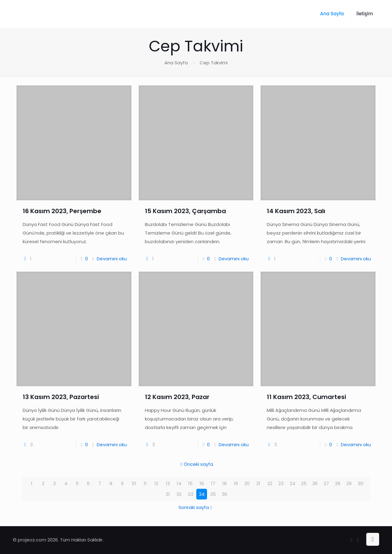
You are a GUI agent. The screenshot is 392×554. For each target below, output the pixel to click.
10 (134, 483)
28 (338, 483)
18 (224, 483)
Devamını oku (112, 259)
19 (236, 483)
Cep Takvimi (214, 63)
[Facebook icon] (351, 540)
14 (179, 483)
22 (270, 483)
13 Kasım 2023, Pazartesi (61, 397)
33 (190, 494)
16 (202, 483)
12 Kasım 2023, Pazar (177, 397)
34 (202, 494)
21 (258, 483)
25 (304, 483)
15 (190, 483)
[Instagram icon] (358, 540)
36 (224, 494)
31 (168, 494)
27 (326, 483)
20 (247, 483)
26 (315, 483)
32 (179, 494)
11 (145, 483)
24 (292, 483)
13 (168, 483)
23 (281, 483)
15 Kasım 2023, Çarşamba (185, 211)
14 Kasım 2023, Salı (296, 211)
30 (360, 483)
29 (349, 483)
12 (156, 483)
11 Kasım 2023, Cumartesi (306, 397)
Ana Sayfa (176, 63)
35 (213, 494)
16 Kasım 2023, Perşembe (62, 211)
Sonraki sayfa (196, 507)
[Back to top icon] (373, 539)
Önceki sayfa (196, 464)
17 (213, 483)
